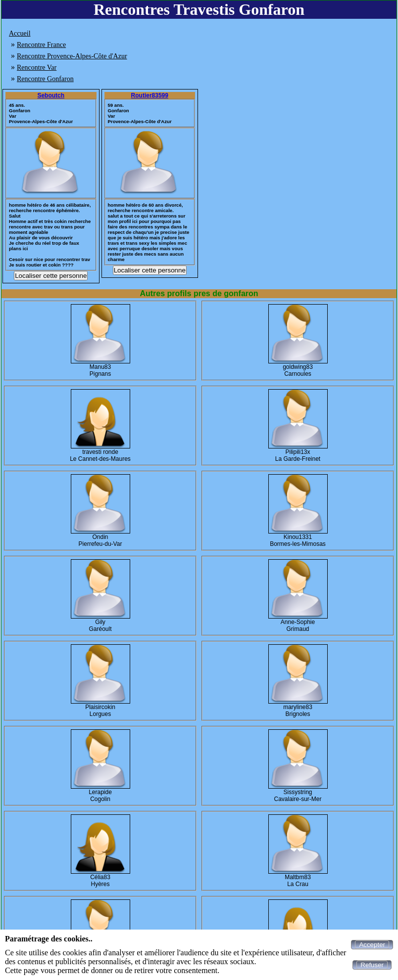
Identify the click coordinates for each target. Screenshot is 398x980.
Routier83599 (150, 95)
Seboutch (51, 95)
